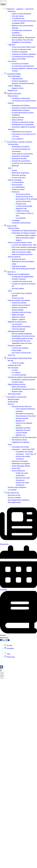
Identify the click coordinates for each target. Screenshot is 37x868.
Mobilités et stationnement (17, 322)
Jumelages (16, 220)
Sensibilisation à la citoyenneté (23, 125)
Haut (7, 654)
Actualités (9, 648)
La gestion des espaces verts (22, 281)
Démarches (9, 657)
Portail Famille (13, 402)
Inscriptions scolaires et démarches (24, 108)
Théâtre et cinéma (18, 189)
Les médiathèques (18, 187)
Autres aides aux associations (22, 154)
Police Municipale (14, 76)
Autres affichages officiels (21, 466)
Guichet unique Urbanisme (17, 487)
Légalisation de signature (21, 442)
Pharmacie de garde (19, 266)
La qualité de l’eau (18, 18)
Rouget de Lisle (21, 209)
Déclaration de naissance (25, 414)
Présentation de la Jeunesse (22, 132)
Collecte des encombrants (21, 305)
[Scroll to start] (2, 674)
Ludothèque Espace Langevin (26, 235)
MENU (3, 3)
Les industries (21, 218)
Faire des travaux (18, 16)
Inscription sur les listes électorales (24, 437)
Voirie (10, 291)
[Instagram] (7, 641)
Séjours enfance (18, 120)
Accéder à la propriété (20, 52)
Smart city (11, 355)
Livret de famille (21, 433)
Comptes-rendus (18, 382)
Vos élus (15, 370)
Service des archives (23, 194)
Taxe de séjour (17, 35)
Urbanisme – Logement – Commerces (19, 9)
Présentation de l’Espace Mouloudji (24, 231)
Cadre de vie (10, 272)
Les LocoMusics (18, 139)
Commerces (12, 61)
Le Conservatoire (18, 182)
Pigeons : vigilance (18, 319)
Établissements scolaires (21, 110)
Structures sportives (19, 175)
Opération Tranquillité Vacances (23, 83)
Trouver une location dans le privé (24, 47)
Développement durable (16, 331)
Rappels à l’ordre (18, 88)
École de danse (17, 185)
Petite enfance (13, 96)
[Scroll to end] (2, 677)
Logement (11, 45)
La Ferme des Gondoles (20, 348)
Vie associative (13, 144)
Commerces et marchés (20, 64)
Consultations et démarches (15, 397)
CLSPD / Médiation (15, 86)
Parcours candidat (14, 498)
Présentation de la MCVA (21, 147)
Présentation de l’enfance (21, 106)
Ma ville (11, 361)
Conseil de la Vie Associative (22, 163)
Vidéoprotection (17, 79)
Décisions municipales (20, 461)
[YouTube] (9, 641)
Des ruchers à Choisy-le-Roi (21, 353)
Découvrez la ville (14, 495)
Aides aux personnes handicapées (24, 250)
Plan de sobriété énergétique (22, 334)
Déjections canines (18, 317)
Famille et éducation (13, 94)
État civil (11, 404)
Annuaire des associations (21, 161)
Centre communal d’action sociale (20, 243)
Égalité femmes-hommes (17, 384)
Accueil (8, 645)
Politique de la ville (14, 365)
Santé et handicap (14, 257)
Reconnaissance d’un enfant (26, 416)
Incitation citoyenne (19, 279)
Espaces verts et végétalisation (19, 274)
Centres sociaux (14, 228)
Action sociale (10, 226)
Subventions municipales (21, 156)
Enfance (11, 103)
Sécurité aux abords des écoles (23, 122)
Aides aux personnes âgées (21, 252)
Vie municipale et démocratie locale (18, 358)
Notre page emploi (14, 394)
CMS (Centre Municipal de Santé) (23, 269)
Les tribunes (16, 372)
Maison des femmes (19, 387)
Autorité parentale (22, 418)
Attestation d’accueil (23, 430)
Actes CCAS (16, 468)
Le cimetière (12, 490)
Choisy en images (18, 363)
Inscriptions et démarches (21, 98)
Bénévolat (15, 166)
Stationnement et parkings (21, 327)
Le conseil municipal (19, 375)
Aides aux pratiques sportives (22, 254)
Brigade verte (13, 91)
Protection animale (15, 346)
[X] (4, 641)
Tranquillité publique (12, 74)
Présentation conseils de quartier (23, 380)
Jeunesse (11, 129)
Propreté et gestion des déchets (19, 300)
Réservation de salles (19, 159)
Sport (10, 168)
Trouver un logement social (21, 49)
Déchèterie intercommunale (22, 312)
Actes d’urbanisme (18, 471)
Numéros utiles (17, 392)
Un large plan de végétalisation (23, 277)
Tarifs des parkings (18, 329)
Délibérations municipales (21, 464)
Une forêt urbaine (18, 289)
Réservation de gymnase (20, 173)
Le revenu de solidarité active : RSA (24, 245)
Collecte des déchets (19, 303)
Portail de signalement (20, 81)
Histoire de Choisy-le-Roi (24, 197)
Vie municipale (13, 368)
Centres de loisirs (18, 117)
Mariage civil (20, 421)
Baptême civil (21, 435)
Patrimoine (16, 192)
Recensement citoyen (19, 440)
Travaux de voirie (18, 298)
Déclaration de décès (23, 428)
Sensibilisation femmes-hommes (23, 336)
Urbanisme (12, 11)
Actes (10, 445)
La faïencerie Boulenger (24, 206)
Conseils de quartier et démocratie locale (22, 377)
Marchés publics (14, 399)
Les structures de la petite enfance (24, 101)
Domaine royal (21, 204)
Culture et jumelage (15, 180)
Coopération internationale (21, 223)
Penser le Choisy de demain (22, 14)
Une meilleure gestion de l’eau (22, 338)
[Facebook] (1, 641)
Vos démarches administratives (23, 66)
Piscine (14, 170)
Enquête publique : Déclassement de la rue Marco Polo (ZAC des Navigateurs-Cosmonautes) (23, 40)
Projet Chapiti (17, 350)
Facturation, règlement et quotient (24, 127)
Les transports (17, 324)
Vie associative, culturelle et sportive (18, 142)
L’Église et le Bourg (22, 211)
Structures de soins (19, 259)
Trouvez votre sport (19, 178)
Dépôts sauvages (18, 315)
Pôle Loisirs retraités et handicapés (24, 247)
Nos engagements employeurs (19, 500)
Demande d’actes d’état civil (22, 406)
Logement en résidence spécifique (24, 54)
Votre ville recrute (11, 493)
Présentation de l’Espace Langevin (24, 233)
